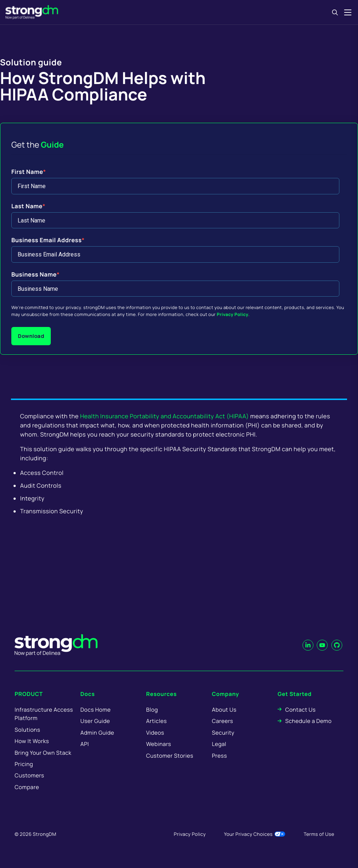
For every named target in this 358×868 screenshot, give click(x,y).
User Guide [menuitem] (95, 721)
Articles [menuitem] (156, 721)
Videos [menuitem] (155, 733)
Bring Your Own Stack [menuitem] (43, 753)
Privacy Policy (233, 314)
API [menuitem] (85, 744)
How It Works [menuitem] (32, 741)
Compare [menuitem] (27, 787)
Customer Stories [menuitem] (170, 756)
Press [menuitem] (219, 756)
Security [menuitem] (223, 733)
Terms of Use (319, 834)
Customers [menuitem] (29, 775)
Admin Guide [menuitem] (97, 733)
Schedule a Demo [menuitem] (309, 721)
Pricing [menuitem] (24, 764)
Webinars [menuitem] (159, 744)
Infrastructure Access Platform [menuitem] (44, 714)
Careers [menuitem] (222, 721)
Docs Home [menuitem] (96, 710)
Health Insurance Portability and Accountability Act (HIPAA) (164, 416)
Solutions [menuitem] (27, 730)
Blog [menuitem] (152, 710)
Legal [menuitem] (219, 744)
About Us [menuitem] (224, 710)
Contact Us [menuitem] (300, 710)
